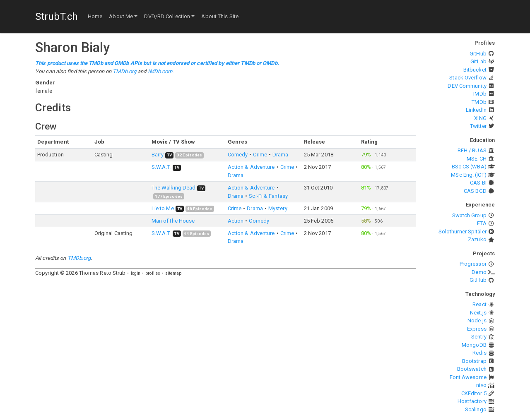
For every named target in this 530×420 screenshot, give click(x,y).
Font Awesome (468, 377)
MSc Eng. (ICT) (469, 175)
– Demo (477, 272)
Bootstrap (474, 361)
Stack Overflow (468, 78)
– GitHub (476, 280)
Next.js (478, 313)
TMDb (479, 102)
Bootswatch (472, 369)
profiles (153, 273)
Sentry (479, 337)
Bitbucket (475, 70)
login (136, 273)
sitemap (173, 273)
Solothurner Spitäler (463, 232)
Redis (479, 353)
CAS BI (478, 183)
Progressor (473, 264)
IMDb (480, 94)
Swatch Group (469, 215)
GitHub (478, 54)
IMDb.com (160, 71)
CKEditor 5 (474, 393)
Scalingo (476, 409)
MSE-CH (477, 159)
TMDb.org (124, 71)
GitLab (478, 61)
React (479, 304)
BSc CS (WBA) (469, 167)
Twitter (478, 126)
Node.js (477, 320)
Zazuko (477, 239)
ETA (482, 223)
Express (477, 329)
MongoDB (474, 345)
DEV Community (467, 86)
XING (480, 118)
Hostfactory (472, 401)
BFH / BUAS (472, 150)
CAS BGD (475, 191)
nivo (481, 385)
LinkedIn (476, 110)
